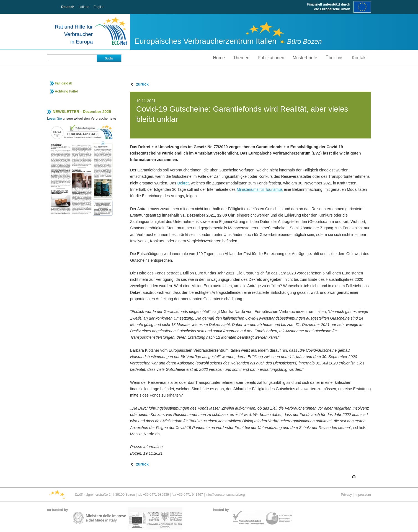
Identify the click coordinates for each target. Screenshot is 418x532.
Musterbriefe (305, 58)
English (99, 7)
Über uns (335, 58)
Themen (241, 58)
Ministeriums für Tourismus (260, 189)
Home (219, 58)
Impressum (363, 495)
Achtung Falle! (66, 91)
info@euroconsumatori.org (225, 495)
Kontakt (359, 58)
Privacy (346, 495)
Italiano (84, 7)
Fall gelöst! (64, 83)
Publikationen (271, 58)
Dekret (183, 183)
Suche (109, 58)
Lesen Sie (54, 119)
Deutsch (68, 7)
